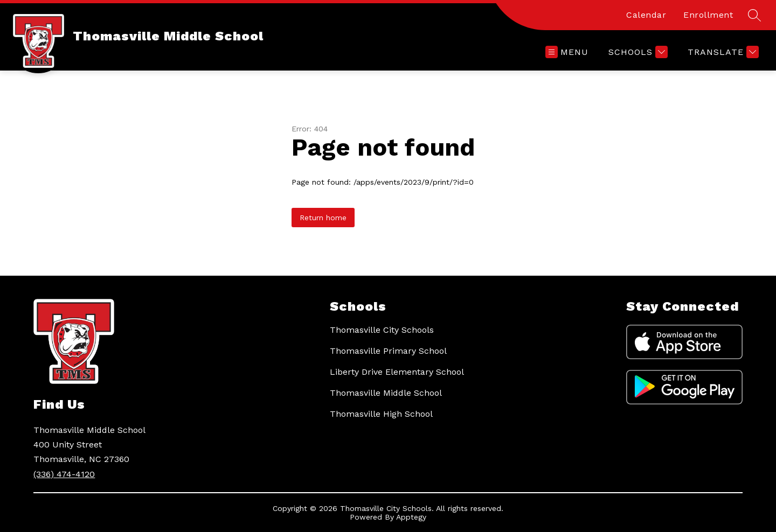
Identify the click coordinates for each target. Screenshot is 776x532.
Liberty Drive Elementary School (397, 372)
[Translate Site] (722, 52)
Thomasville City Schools (382, 330)
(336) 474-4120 (64, 474)
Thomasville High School (381, 414)
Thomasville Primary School (388, 351)
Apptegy (411, 517)
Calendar (646, 15)
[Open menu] (567, 52)
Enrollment (708, 15)
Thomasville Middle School (386, 393)
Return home (323, 218)
